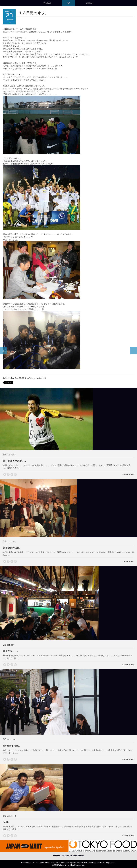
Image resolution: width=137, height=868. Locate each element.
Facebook (8, 474)
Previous (4, 351)
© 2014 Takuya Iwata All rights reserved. (69, 865)
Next (133, 351)
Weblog (48, 3)
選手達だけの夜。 (12, 548)
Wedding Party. (11, 746)
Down (68, 3)
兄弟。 (7, 822)
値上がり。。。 (11, 651)
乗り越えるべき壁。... (15, 461)
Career (90, 3)
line (15, 474)
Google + (12, 474)
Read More (129, 474)
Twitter (5, 474)
